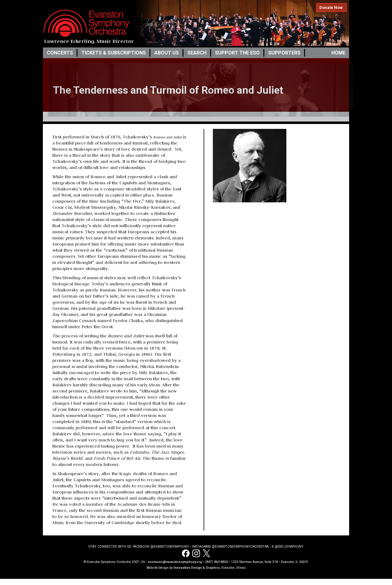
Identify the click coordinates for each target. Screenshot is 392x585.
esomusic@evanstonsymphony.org (175, 562)
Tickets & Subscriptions (114, 53)
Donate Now (331, 7)
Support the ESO (237, 53)
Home (338, 53)
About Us (167, 53)
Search (197, 53)
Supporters (284, 53)
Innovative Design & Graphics (197, 568)
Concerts (60, 53)
